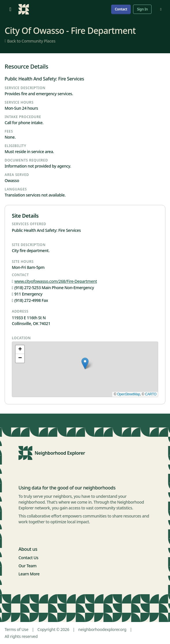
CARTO (151, 394)
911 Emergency (27, 294)
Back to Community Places (30, 41)
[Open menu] (10, 9)
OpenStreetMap (129, 394)
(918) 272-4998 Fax (30, 300)
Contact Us (28, 558)
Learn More (29, 574)
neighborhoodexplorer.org (102, 629)
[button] (85, 363)
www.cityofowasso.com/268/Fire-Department (54, 281)
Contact (121, 9)
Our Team (27, 566)
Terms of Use (16, 629)
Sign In (142, 9)
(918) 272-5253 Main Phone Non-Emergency (53, 288)
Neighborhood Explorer (60, 453)
